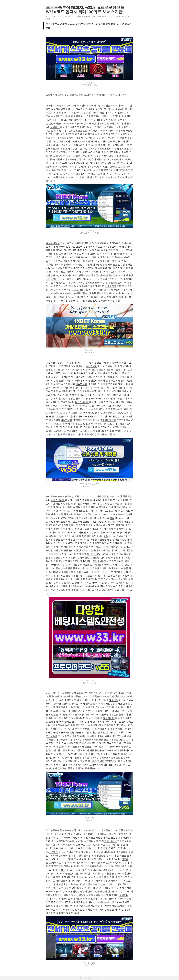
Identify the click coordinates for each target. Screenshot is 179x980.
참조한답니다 (58, 725)
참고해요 (114, 700)
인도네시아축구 (54, 693)
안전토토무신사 (76, 747)
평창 (65, 714)
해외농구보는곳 (54, 830)
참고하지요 (84, 504)
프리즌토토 (52, 496)
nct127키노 (107, 514)
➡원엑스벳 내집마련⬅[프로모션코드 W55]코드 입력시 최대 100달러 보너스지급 (86, 95)
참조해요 (124, 424)
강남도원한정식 (101, 561)
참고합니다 (64, 257)
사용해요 (73, 416)
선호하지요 (111, 286)
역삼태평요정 (109, 420)
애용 (52, 170)
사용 (85, 149)
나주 (59, 138)
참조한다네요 (93, 554)
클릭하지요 (98, 113)
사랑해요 (55, 127)
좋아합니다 (57, 268)
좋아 (51, 431)
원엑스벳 (103, 409)
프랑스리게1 (110, 841)
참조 (63, 870)
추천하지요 (78, 586)
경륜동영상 (116, 174)
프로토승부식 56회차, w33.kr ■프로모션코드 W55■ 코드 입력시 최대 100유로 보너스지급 (82, 17)
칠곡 (103, 532)
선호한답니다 (58, 500)
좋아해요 (53, 525)
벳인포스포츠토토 (78, 131)
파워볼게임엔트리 (58, 159)
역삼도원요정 (53, 243)
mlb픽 (49, 106)
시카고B (85, 866)
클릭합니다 (81, 384)
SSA (67, 123)
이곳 (87, 758)
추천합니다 (66, 740)
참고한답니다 (82, 402)
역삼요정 (77, 391)
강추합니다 (100, 250)
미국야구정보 (56, 120)
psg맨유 (92, 152)
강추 (73, 283)
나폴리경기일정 (54, 363)
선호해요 (54, 852)
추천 (51, 265)
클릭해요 (106, 406)
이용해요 (60, 297)
